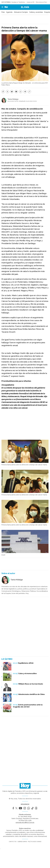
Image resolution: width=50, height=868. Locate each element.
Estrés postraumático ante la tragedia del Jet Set (28, 706)
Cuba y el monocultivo (27, 673)
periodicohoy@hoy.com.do (25, 822)
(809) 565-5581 (26, 820)
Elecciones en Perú (41, 2)
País (3, 12)
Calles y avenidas (36, 12)
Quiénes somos (22, 842)
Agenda (9, 12)
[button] (2, 7)
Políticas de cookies (35, 842)
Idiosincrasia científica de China (31, 694)
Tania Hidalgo (13, 99)
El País (25, 7)
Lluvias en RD (30, 2)
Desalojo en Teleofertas (18, 2)
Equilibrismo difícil (26, 663)
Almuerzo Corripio (21, 12)
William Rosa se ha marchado (31, 684)
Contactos (13, 842)
